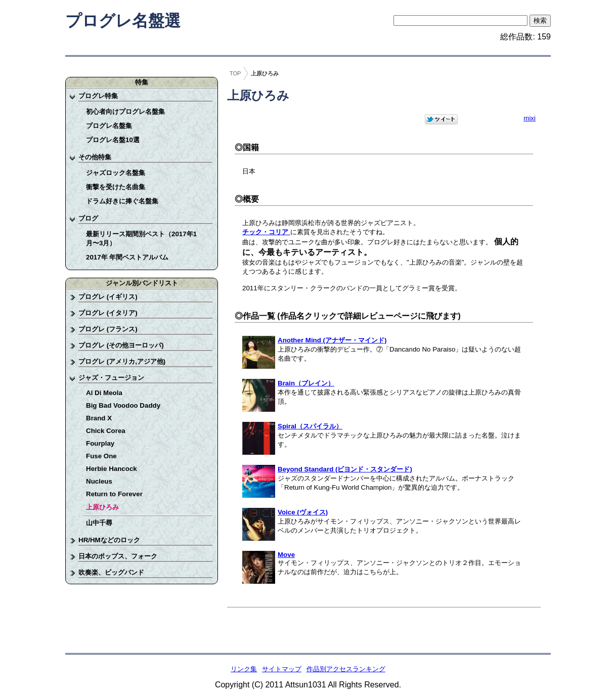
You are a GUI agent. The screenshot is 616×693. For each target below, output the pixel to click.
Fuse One (101, 456)
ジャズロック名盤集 (116, 173)
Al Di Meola (104, 393)
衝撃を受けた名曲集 (116, 187)
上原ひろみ (102, 507)
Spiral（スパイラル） (310, 426)
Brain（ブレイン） (306, 383)
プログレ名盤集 (109, 126)
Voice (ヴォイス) (303, 512)
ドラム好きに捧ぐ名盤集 (122, 201)
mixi (530, 118)
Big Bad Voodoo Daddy (123, 405)
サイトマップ (282, 669)
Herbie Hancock (112, 469)
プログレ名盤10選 (113, 140)
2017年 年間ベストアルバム (127, 257)
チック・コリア (266, 232)
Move (286, 555)
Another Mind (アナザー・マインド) (332, 340)
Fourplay (100, 443)
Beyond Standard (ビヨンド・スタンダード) (345, 469)
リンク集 (244, 669)
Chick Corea (106, 431)
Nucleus (99, 481)
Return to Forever (114, 494)
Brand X (99, 418)
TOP (235, 73)
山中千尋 (99, 523)
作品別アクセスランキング (346, 669)
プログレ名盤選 (123, 21)
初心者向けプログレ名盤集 (125, 112)
